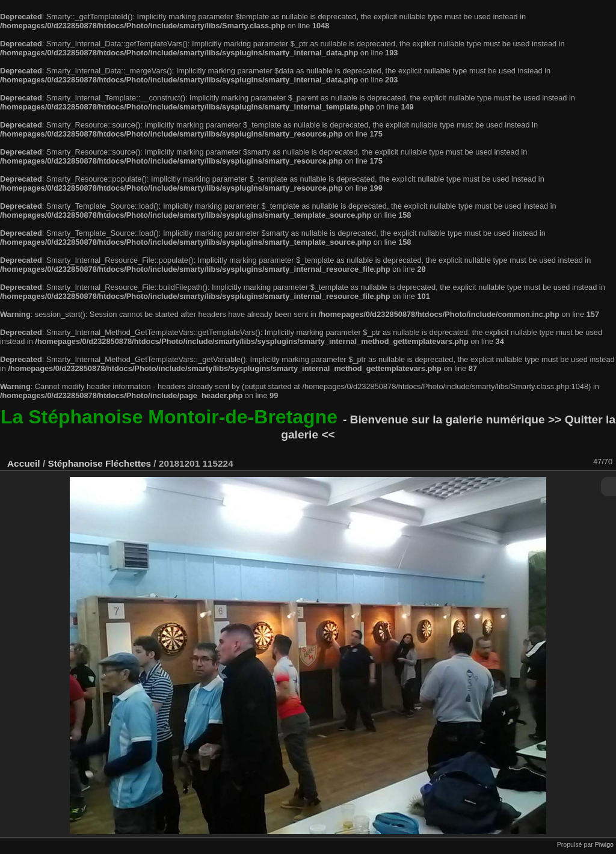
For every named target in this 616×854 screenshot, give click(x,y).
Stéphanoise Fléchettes (99, 463)
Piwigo (604, 844)
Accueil (24, 463)
